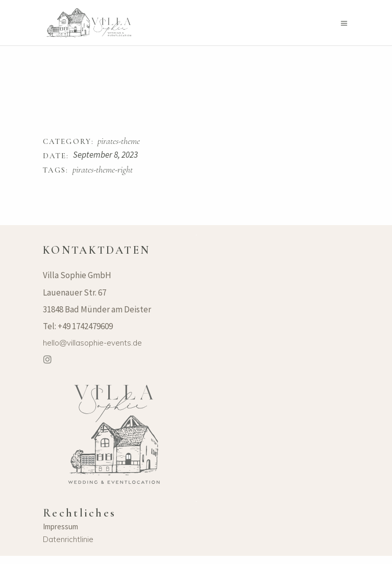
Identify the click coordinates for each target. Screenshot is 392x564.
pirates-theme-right (103, 170)
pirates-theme (119, 141)
